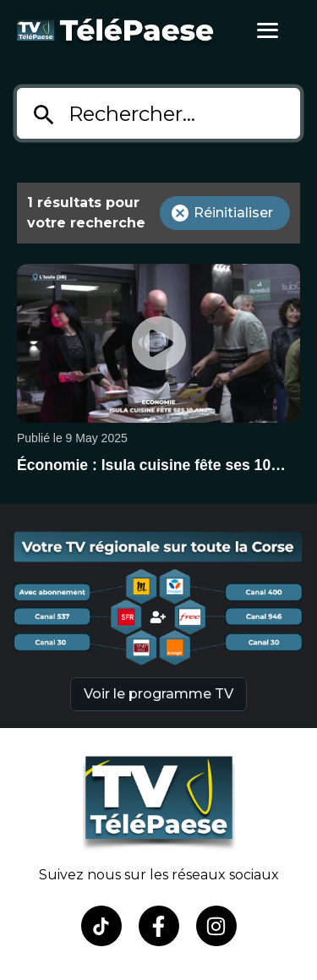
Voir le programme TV (158, 694)
